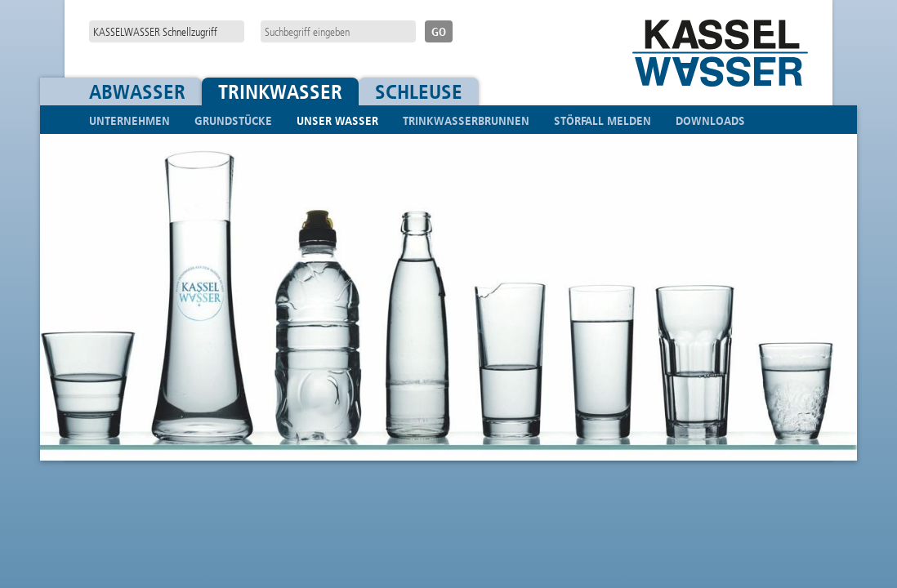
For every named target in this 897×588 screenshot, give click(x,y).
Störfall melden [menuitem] (602, 121)
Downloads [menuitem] (710, 121)
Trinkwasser (280, 91)
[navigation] (167, 31)
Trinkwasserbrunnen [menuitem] (466, 121)
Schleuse (419, 91)
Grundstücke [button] (233, 121)
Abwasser (137, 91)
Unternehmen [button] (129, 121)
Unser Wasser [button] (337, 121)
